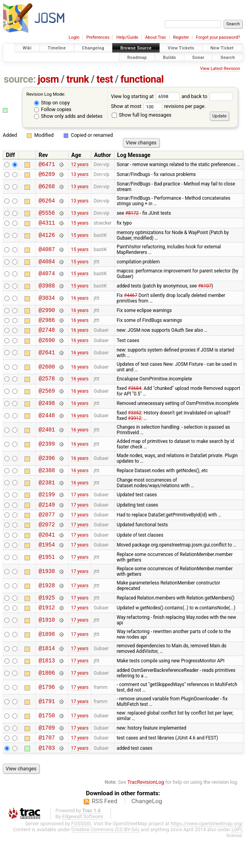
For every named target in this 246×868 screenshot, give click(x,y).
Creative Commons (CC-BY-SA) (106, 859)
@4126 (47, 240)
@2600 (47, 379)
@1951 (47, 580)
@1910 (47, 645)
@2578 (47, 391)
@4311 (47, 227)
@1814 (47, 674)
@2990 (47, 318)
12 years (80, 165)
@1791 (47, 728)
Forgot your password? (218, 37)
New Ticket (222, 48)
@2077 (47, 533)
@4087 (47, 254)
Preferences (98, 37)
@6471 (47, 165)
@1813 (47, 686)
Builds (170, 57)
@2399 (47, 458)
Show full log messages (142, 115)
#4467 (131, 303)
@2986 (47, 329)
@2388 (47, 485)
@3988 (47, 292)
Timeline (57, 48)
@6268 (47, 189)
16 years (80, 305)
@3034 (47, 305)
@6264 (47, 203)
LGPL (237, 859)
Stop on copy (52, 103)
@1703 (47, 777)
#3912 (135, 433)
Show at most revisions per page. (158, 106)
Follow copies (53, 109)
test (105, 79)
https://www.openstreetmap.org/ (207, 853)
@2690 (47, 352)
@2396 (47, 473)
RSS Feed (104, 831)
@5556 (47, 216)
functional (142, 79)
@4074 (47, 280)
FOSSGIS (81, 853)
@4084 (47, 267)
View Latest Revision (220, 69)
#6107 (205, 293)
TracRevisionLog (146, 812)
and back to (208, 96)
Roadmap (137, 57)
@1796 (47, 713)
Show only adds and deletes (68, 116)
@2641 (47, 364)
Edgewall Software (83, 846)
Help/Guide (127, 37)
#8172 (132, 216)
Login (74, 37)
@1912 (47, 632)
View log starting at (146, 96)
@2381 (47, 498)
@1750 (47, 742)
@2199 (47, 511)
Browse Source (136, 48)
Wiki (27, 48)
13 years (80, 176)
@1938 (47, 594)
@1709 (47, 755)
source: (20, 79)
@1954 (47, 567)
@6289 (47, 176)
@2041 (47, 556)
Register (181, 37)
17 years (80, 511)
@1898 (47, 659)
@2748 (47, 340)
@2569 (47, 404)
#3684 (135, 401)
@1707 (47, 766)
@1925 (47, 621)
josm (48, 79)
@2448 (47, 430)
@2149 (47, 522)
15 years (80, 227)
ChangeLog (147, 831)
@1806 (47, 699)
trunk (78, 79)
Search (228, 57)
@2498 (47, 417)
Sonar (198, 57)
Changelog (93, 48)
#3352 (135, 427)
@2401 (47, 444)
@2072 (47, 544)
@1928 (47, 608)
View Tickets (181, 48)
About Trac (156, 37)
